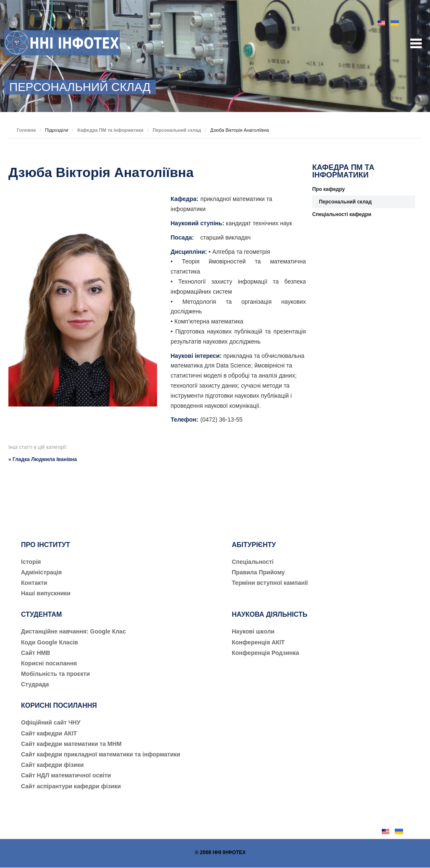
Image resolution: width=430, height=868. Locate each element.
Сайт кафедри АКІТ (49, 733)
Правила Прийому (258, 572)
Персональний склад (177, 130)
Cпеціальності (253, 562)
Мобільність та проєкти (55, 674)
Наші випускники (46, 593)
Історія (31, 562)
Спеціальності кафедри (342, 214)
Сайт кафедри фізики (52, 765)
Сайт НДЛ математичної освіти (66, 775)
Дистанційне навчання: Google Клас (73, 631)
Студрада (35, 684)
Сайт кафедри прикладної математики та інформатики (101, 754)
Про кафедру (328, 189)
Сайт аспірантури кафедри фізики (71, 786)
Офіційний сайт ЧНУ (51, 722)
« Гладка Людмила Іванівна (43, 459)
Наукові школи (253, 631)
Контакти (34, 583)
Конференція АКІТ (258, 642)
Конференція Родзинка (265, 653)
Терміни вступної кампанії (270, 583)
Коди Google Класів (50, 642)
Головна (26, 130)
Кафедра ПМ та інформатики (110, 130)
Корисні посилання (49, 663)
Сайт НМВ (35, 653)
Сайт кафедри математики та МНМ (71, 744)
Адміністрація (41, 572)
